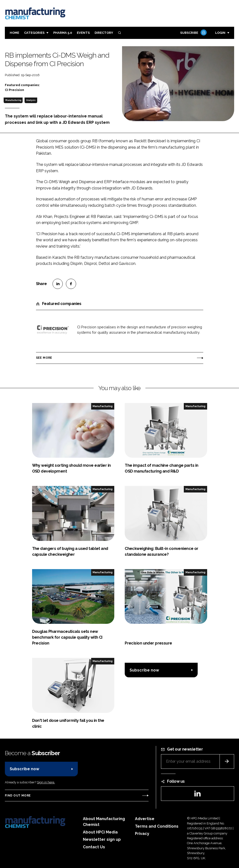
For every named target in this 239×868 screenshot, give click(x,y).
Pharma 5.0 (63, 33)
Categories (34, 33)
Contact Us (94, 847)
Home (14, 33)
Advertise (145, 819)
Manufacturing (13, 100)
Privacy (142, 834)
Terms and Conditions (157, 826)
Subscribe (193, 33)
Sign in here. (46, 782)
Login (220, 33)
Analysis (31, 100)
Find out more (18, 796)
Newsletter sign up (102, 839)
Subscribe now (144, 670)
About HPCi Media (100, 832)
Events (83, 33)
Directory (104, 33)
